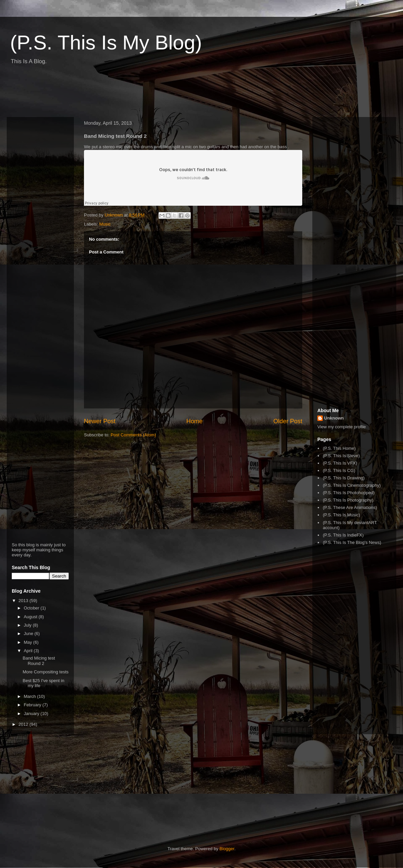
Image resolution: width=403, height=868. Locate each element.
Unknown (334, 418)
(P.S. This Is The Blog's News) (352, 542)
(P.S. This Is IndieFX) (343, 535)
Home (195, 421)
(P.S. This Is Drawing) (344, 478)
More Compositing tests (46, 672)
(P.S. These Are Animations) (350, 507)
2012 (24, 724)
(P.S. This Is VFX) (340, 463)
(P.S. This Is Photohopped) (349, 493)
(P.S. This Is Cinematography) (352, 485)
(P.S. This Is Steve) (341, 456)
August (31, 617)
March (31, 696)
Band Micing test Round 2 (39, 661)
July (28, 625)
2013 (24, 601)
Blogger (227, 849)
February (33, 705)
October (32, 608)
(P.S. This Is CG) (339, 470)
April (29, 651)
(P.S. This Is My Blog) (106, 43)
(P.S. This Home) (339, 448)
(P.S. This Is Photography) (348, 500)
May (29, 642)
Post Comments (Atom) (133, 435)
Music (105, 224)
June (29, 634)
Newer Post (100, 421)
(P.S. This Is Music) (341, 515)
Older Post (288, 421)
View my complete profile (342, 427)
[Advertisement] (129, 93)
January (32, 714)
